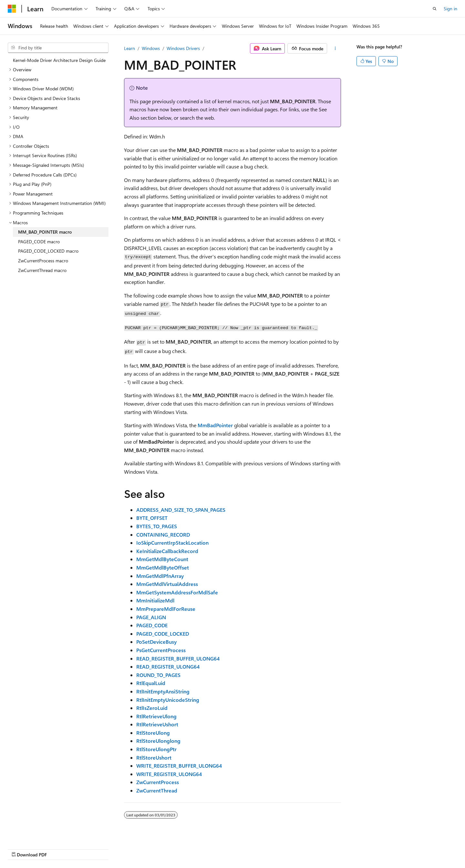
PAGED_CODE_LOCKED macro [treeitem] (48, 251)
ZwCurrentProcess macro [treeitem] (43, 261)
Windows (151, 48)
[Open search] (435, 9)
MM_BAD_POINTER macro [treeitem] (45, 232)
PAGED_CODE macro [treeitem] (39, 242)
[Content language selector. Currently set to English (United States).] (37, 848)
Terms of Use (366, 848)
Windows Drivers (183, 48)
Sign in (450, 9)
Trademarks (398, 848)
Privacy (334, 848)
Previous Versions (251, 848)
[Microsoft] (12, 9)
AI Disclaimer (213, 848)
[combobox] (58, 48)
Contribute (308, 848)
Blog (281, 848)
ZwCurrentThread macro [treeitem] (42, 270)
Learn (129, 48)
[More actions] (335, 48)
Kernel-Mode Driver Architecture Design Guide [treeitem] (59, 60)
